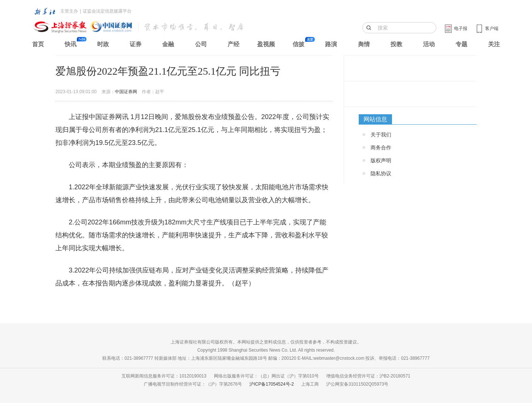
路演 (331, 44)
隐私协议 (381, 173)
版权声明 (381, 160)
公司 (201, 44)
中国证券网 (126, 92)
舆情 (364, 44)
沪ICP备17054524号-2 (272, 384)
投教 (396, 44)
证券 (136, 44)
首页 (38, 44)
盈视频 (266, 44)
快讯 (71, 44)
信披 (299, 44)
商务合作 (381, 148)
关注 (494, 44)
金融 (168, 44)
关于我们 (381, 135)
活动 (429, 44)
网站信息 (375, 119)
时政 (103, 44)
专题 (461, 44)
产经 (233, 44)
